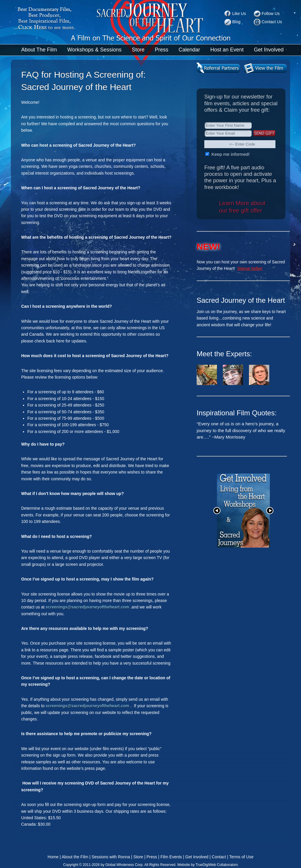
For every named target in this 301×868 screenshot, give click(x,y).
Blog (236, 22)
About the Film (75, 857)
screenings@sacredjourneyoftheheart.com (87, 607)
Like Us (239, 14)
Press (162, 50)
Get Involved (269, 50)
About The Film (39, 50)
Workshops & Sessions (95, 50)
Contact (219, 857)
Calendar (189, 50)
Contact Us (272, 22)
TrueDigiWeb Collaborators (217, 865)
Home (53, 857)
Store (138, 50)
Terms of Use (241, 857)
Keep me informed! (230, 154)
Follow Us (271, 14)
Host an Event (227, 50)
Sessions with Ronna (111, 857)
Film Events (171, 857)
